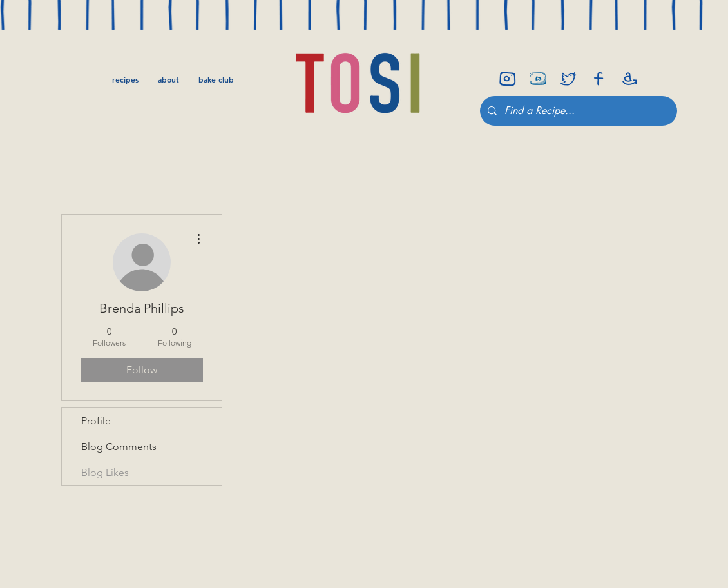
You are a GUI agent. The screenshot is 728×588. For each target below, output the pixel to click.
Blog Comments (119, 446)
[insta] (508, 79)
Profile (96, 421)
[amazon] (629, 79)
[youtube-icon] (538, 79)
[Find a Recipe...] (577, 111)
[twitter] (568, 79)
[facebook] (599, 79)
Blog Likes (105, 472)
